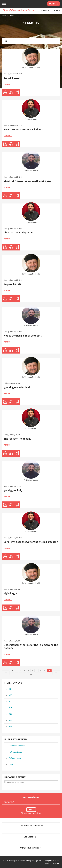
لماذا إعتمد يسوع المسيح (17, 387)
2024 (10, 689)
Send (31, 810)
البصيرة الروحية (12, 78)
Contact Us (55, 863)
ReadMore (8, 84)
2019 (10, 720)
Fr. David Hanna (15, 758)
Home (4, 16)
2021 (10, 708)
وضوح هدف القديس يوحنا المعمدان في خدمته (28, 181)
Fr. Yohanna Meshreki (17, 746)
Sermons (13, 16)
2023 (10, 695)
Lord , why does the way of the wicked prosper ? (31, 542)
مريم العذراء (10, 593)
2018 (10, 726)
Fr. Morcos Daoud (15, 752)
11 (31, 674)
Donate (54, 4)
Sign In (57, 11)
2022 (10, 702)
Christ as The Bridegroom (18, 232)
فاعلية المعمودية (12, 284)
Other (11, 764)
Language (45, 11)
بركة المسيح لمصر (13, 490)
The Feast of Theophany (17, 439)
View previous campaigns (31, 813)
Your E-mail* (9, 802)
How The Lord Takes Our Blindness (23, 129)
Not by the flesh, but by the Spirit (23, 336)
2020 (10, 714)
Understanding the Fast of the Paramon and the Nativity (31, 646)
